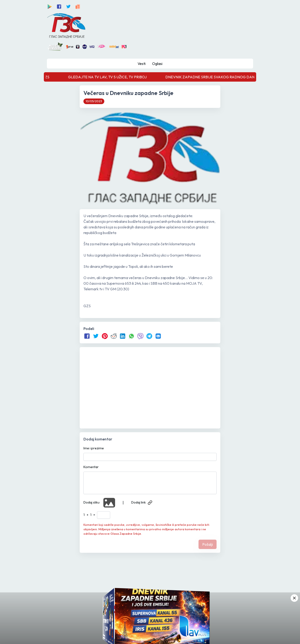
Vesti (142, 64)
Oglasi (157, 64)
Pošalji (208, 544)
